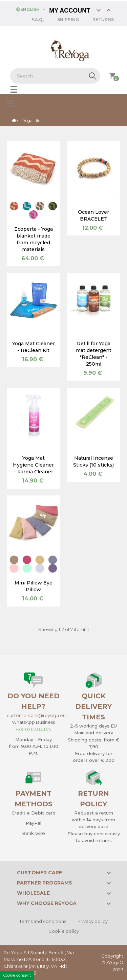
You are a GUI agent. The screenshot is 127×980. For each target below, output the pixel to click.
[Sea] (53, 560)
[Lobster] (14, 206)
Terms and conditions (43, 921)
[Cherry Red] (27, 560)
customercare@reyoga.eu (36, 715)
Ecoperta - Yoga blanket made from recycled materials (34, 239)
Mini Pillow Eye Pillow (34, 586)
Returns (103, 20)
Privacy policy (93, 921)
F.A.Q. (38, 20)
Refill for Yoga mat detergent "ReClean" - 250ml (94, 354)
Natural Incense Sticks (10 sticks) (93, 461)
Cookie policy (64, 931)
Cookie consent (17, 975)
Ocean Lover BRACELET (93, 215)
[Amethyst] (53, 568)
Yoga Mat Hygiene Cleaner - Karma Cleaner (33, 465)
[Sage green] (27, 568)
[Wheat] (40, 560)
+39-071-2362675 (33, 729)
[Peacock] (27, 206)
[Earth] (14, 560)
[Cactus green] (53, 206)
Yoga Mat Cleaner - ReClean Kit (34, 347)
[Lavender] (40, 568)
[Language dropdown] (31, 9)
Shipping (68, 20)
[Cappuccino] (40, 206)
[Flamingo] (33, 215)
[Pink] (14, 568)
